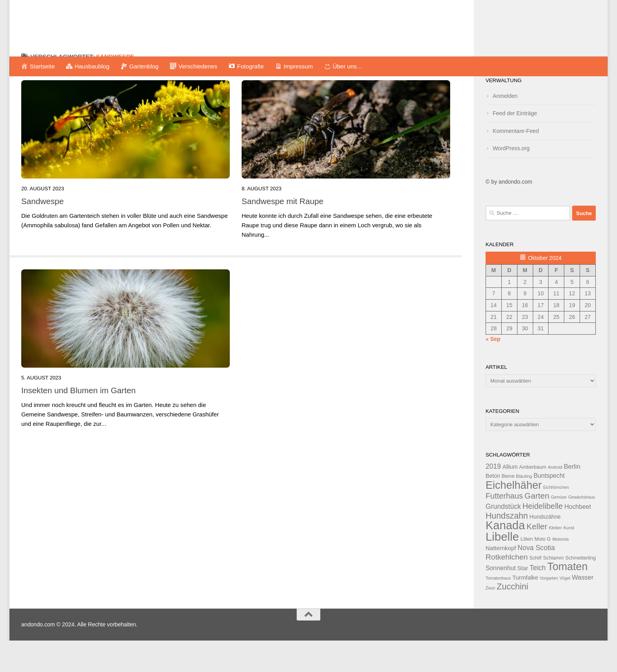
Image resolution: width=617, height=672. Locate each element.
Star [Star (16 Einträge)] (523, 599)
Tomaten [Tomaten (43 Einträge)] (568, 598)
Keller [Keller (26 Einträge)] (537, 558)
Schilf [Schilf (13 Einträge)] (535, 589)
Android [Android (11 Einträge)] (555, 499)
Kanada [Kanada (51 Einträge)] (505, 557)
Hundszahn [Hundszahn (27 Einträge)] (507, 547)
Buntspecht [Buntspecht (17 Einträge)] (549, 507)
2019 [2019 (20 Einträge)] (493, 498)
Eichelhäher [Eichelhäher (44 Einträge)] (514, 517)
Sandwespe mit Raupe (283, 233)
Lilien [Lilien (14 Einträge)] (527, 570)
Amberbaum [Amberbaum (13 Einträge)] (533, 499)
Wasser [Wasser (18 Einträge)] (583, 609)
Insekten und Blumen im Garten (79, 422)
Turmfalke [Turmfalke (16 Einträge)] (525, 609)
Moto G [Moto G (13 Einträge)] (543, 571)
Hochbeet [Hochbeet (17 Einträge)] (578, 538)
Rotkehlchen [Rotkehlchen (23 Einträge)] (507, 588)
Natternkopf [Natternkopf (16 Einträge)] (501, 579)
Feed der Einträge (515, 145)
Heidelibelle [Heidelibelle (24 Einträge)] (543, 538)
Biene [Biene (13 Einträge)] (508, 508)
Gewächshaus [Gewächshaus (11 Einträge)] (582, 528)
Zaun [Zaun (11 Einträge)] (490, 619)
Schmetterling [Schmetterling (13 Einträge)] (581, 589)
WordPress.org (511, 180)
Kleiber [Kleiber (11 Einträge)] (555, 559)
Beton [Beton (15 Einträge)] (493, 507)
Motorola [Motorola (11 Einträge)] (561, 571)
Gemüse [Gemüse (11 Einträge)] (559, 528)
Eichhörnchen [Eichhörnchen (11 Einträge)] (556, 519)
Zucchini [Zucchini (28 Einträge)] (512, 618)
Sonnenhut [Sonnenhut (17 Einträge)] (501, 599)
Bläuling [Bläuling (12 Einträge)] (524, 508)
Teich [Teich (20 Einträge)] (538, 599)
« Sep (493, 370)
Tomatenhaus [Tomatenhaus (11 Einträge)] (498, 609)
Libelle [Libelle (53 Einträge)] (502, 568)
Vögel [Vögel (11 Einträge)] (565, 609)
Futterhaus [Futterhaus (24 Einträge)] (504, 527)
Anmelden (505, 127)
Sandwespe (42, 233)
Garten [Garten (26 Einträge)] (537, 527)
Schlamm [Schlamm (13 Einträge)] (553, 589)
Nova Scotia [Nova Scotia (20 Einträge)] (536, 579)
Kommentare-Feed (516, 162)
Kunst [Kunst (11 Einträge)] (569, 559)
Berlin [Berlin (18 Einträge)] (572, 498)
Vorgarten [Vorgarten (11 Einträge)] (549, 609)
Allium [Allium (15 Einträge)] (510, 498)
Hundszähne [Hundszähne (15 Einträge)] (545, 548)
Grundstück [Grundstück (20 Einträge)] (503, 538)
